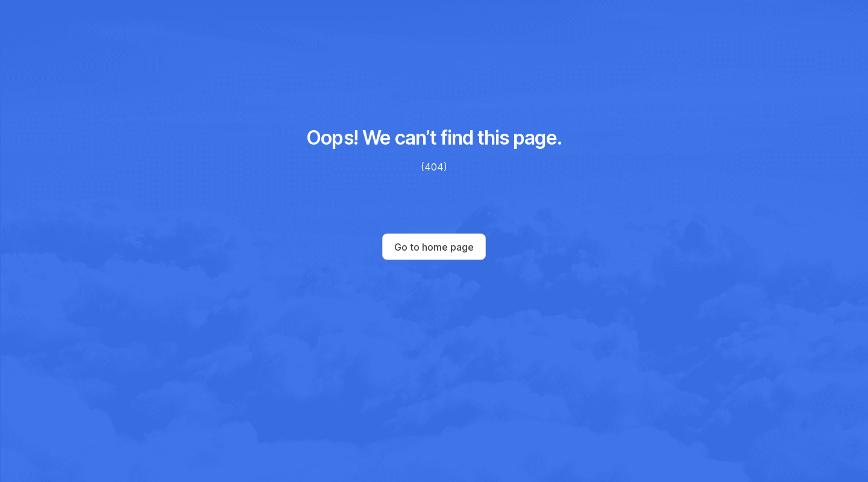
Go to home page (434, 247)
